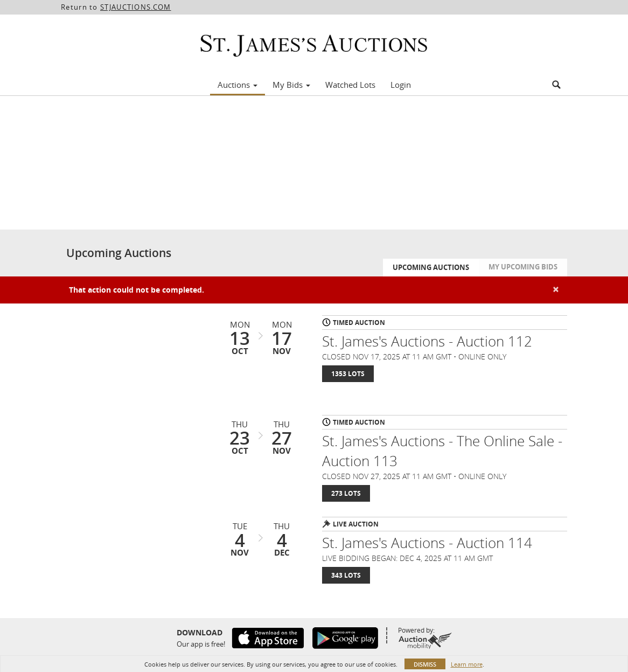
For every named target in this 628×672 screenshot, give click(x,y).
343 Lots (346, 575)
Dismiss (425, 664)
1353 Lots (348, 374)
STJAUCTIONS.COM (136, 7)
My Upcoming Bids (523, 267)
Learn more (467, 664)
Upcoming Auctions (431, 267)
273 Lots (346, 493)
